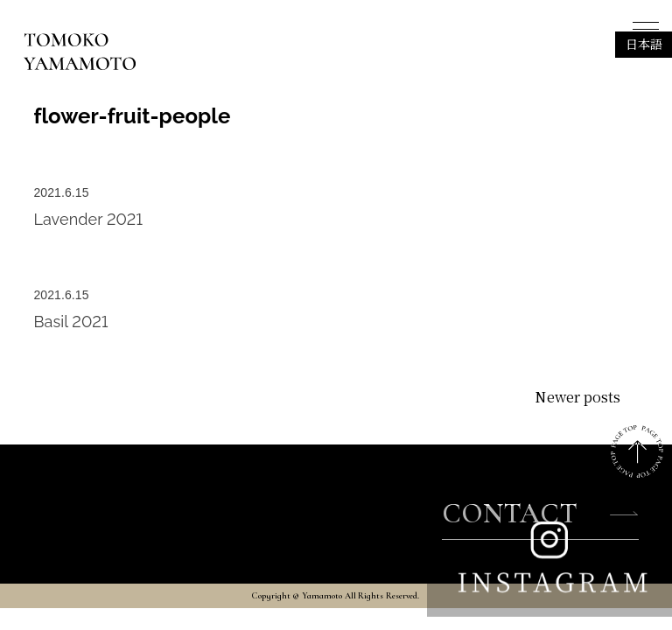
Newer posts (577, 397)
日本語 (644, 44)
